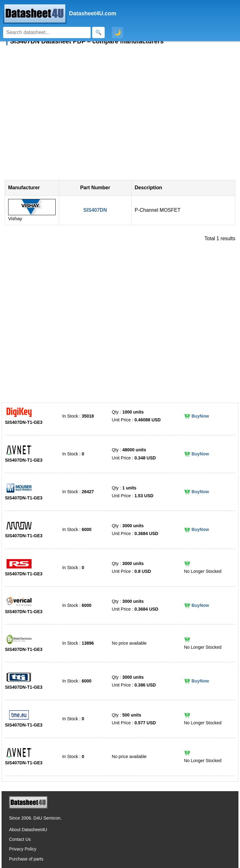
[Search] (47, 32)
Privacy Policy (23, 849)
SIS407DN (95, 210)
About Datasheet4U (28, 830)
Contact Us (20, 839)
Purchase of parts (26, 859)
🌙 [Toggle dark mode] (117, 32)
